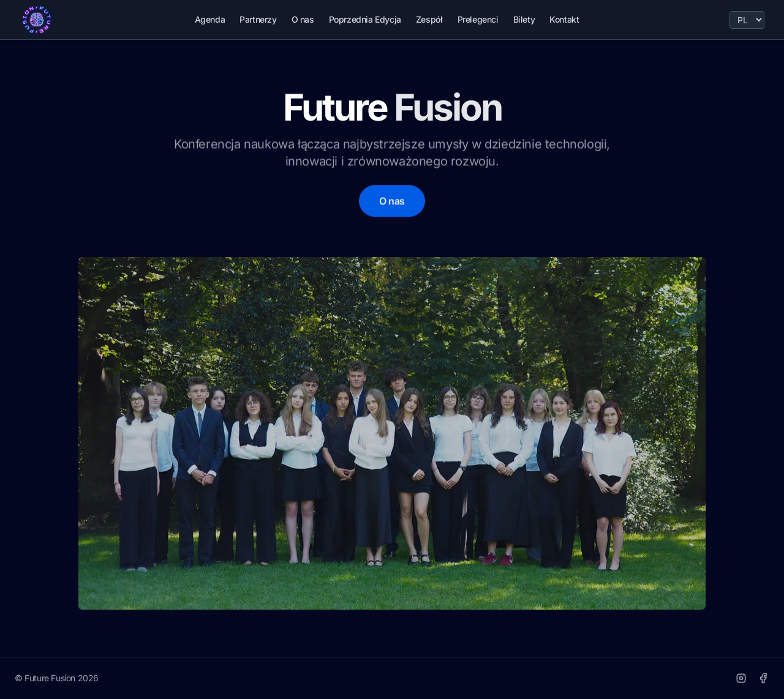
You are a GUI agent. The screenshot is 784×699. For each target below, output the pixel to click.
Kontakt (564, 19)
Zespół (429, 19)
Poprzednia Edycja (365, 19)
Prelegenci (478, 19)
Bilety (524, 19)
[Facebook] (763, 678)
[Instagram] (741, 678)
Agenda (210, 19)
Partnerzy (258, 19)
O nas (303, 19)
